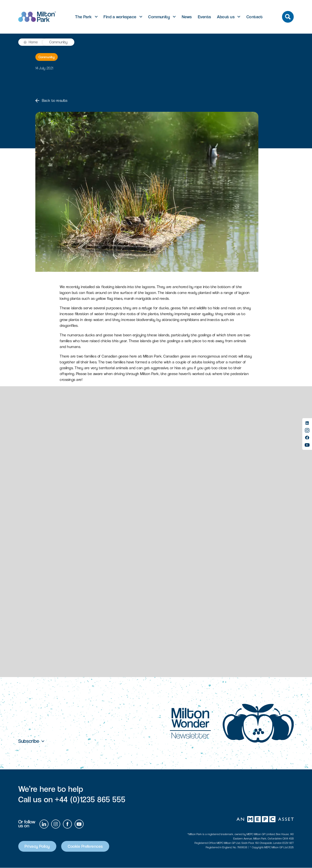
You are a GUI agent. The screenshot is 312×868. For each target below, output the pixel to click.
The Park (83, 17)
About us (226, 17)
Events (205, 17)
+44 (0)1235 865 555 (90, 799)
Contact (255, 17)
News (187, 17)
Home (33, 42)
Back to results (51, 100)
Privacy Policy (38, 846)
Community (159, 17)
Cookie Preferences (87, 846)
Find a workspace (120, 17)
